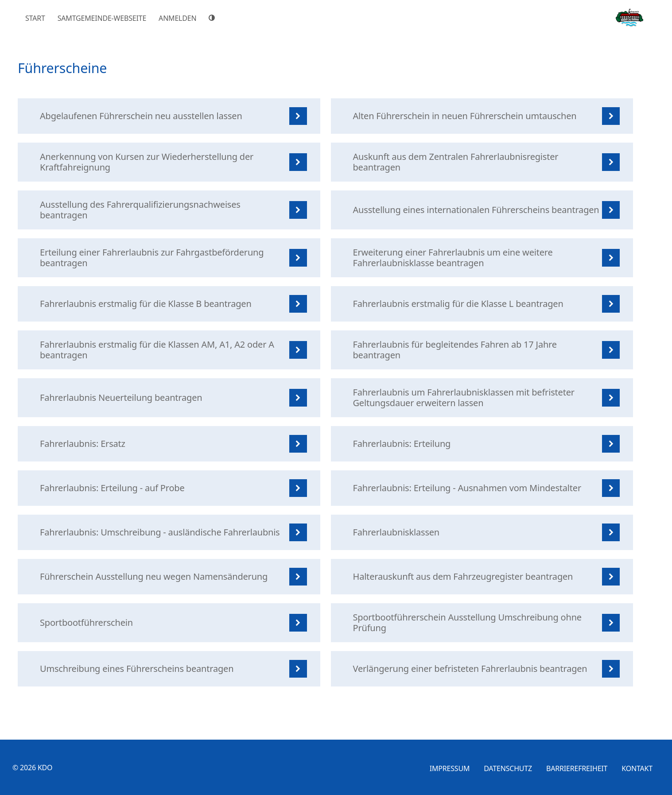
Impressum (450, 768)
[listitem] (169, 116)
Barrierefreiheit (577, 768)
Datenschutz (508, 768)
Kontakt (637, 768)
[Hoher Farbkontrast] (213, 18)
